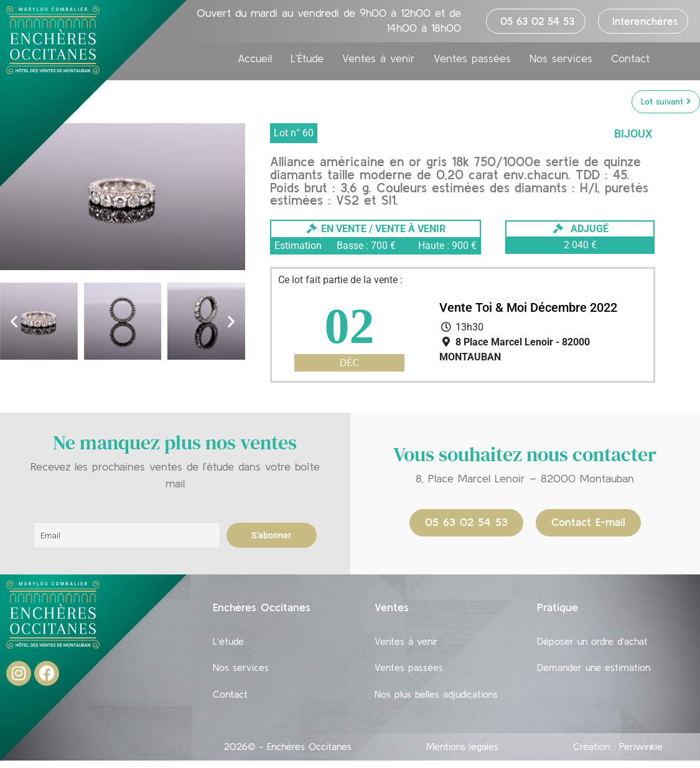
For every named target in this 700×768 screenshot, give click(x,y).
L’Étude (307, 65)
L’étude (228, 643)
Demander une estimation (594, 672)
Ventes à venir (379, 65)
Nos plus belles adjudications (436, 700)
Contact (630, 65)
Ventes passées (472, 65)
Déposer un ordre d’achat (592, 643)
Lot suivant (666, 102)
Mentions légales (462, 754)
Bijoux (633, 134)
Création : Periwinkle (618, 754)
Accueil (255, 65)
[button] (14, 322)
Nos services (561, 65)
